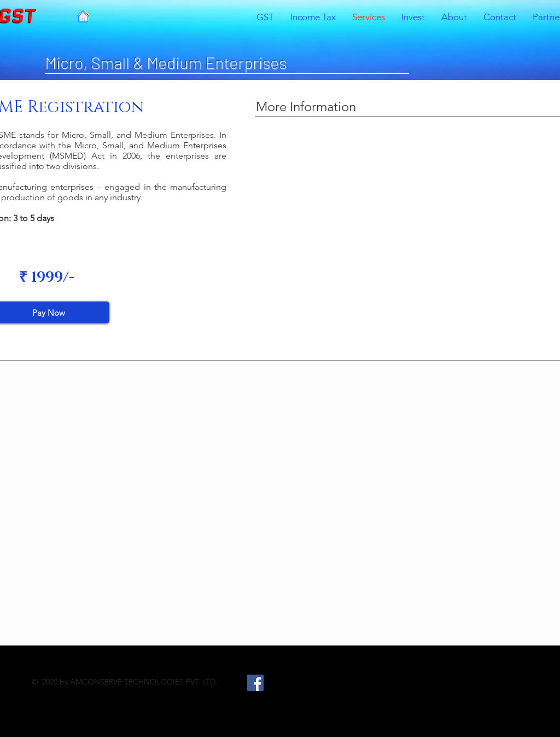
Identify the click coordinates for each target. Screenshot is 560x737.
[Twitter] (279, 683)
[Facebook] (255, 683)
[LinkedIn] (302, 683)
